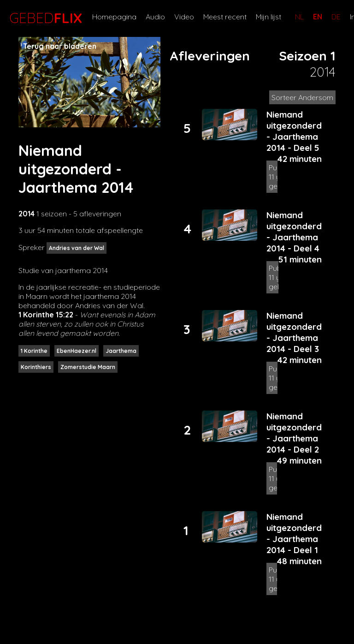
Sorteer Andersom (302, 97)
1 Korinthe (34, 351)
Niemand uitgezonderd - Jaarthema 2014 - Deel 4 (294, 232)
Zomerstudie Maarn (88, 367)
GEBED (44, 18)
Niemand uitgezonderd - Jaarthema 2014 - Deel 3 (294, 332)
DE (336, 17)
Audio (155, 17)
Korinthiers (36, 367)
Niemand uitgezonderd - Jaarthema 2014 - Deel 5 (294, 131)
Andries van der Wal (77, 248)
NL (299, 17)
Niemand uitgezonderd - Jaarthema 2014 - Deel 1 (294, 533)
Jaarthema (121, 351)
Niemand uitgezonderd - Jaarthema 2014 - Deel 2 (294, 433)
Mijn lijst (268, 17)
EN (318, 17)
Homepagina (114, 17)
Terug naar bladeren (60, 46)
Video (184, 17)
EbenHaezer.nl (77, 351)
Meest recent (225, 17)
